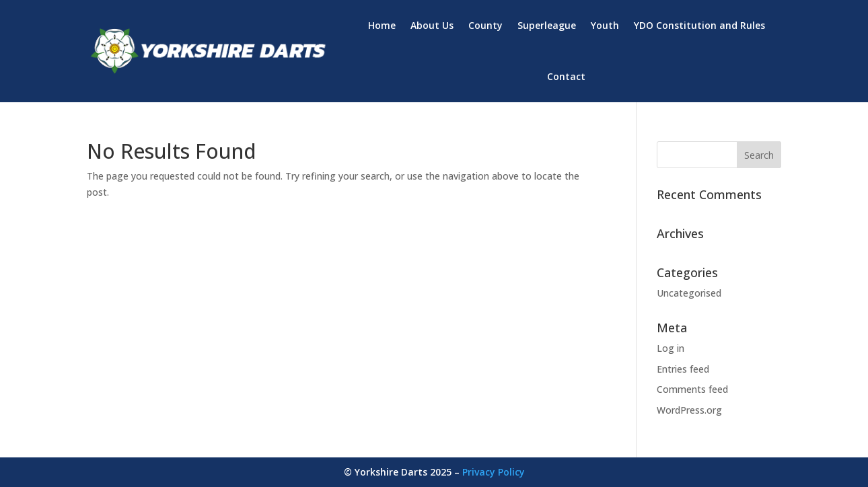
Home (382, 25)
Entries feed (683, 369)
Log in (671, 348)
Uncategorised (689, 293)
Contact (566, 76)
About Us (432, 25)
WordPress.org (689, 410)
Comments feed (692, 389)
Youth (605, 25)
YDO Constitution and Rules (699, 25)
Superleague (547, 25)
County (485, 25)
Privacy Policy (494, 472)
